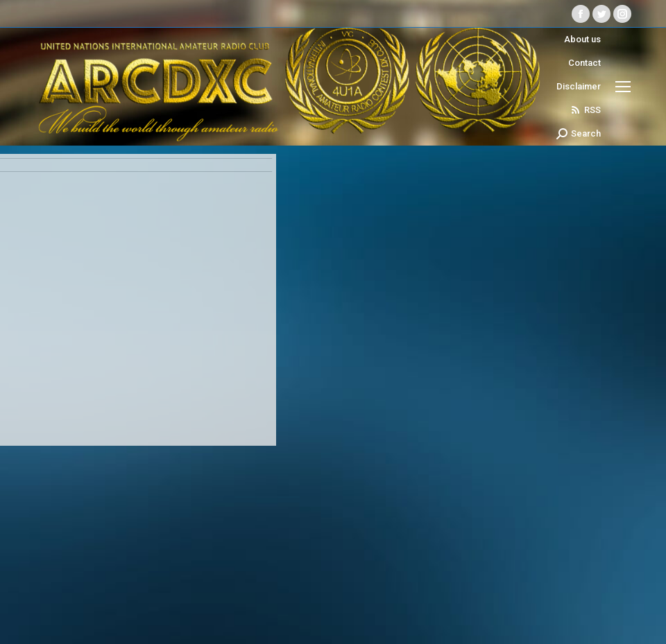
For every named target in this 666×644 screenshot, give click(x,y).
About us (582, 39)
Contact (584, 63)
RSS (585, 110)
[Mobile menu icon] (623, 87)
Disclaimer (579, 86)
